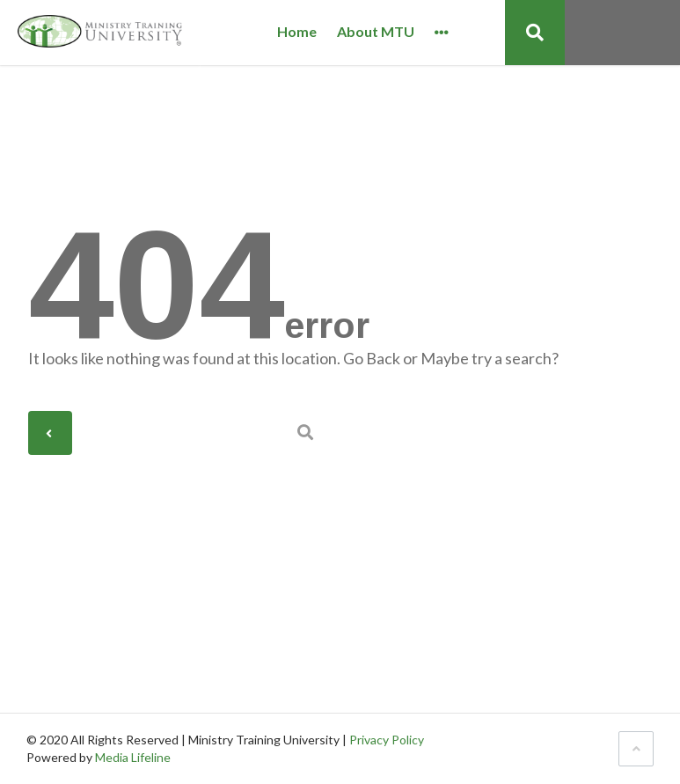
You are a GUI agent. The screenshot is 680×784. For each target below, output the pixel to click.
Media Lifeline (133, 757)
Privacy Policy (387, 740)
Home (297, 32)
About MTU (376, 32)
